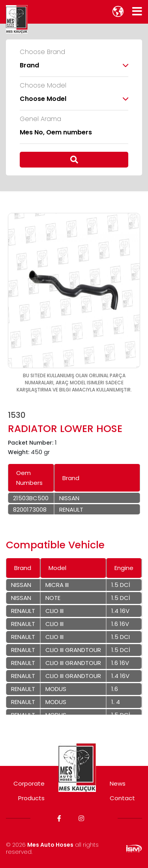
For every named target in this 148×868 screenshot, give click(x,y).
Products (31, 798)
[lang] (118, 11)
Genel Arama (40, 119)
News (118, 783)
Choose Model (43, 86)
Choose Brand (42, 52)
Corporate (29, 783)
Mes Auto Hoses (50, 845)
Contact (122, 798)
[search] (74, 160)
